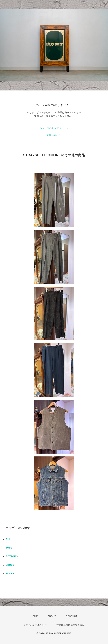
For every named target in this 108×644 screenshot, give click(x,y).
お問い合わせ (54, 135)
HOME (34, 616)
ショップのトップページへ (54, 128)
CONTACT (72, 616)
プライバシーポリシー (35, 625)
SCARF (10, 574)
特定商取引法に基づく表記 (71, 625)
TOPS (9, 548)
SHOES (10, 565)
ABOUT (52, 616)
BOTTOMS (12, 556)
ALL (8, 539)
